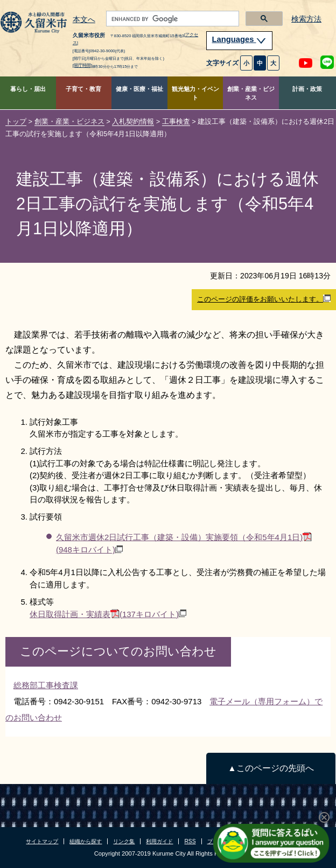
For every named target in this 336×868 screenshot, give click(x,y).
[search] (171, 19)
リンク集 (124, 841)
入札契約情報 (133, 121)
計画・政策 (307, 89)
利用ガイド (159, 841)
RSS (190, 841)
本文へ (84, 20)
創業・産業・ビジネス (251, 93)
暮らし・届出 (28, 89)
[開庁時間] (82, 65)
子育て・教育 (83, 89)
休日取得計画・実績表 (108, 614)
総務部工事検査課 (46, 685)
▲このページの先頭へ (271, 768)
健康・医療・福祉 (139, 89)
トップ (16, 121)
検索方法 (306, 19)
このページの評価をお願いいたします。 (264, 299)
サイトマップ (42, 841)
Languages (240, 39)
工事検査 (176, 121)
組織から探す (86, 841)
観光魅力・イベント (195, 93)
